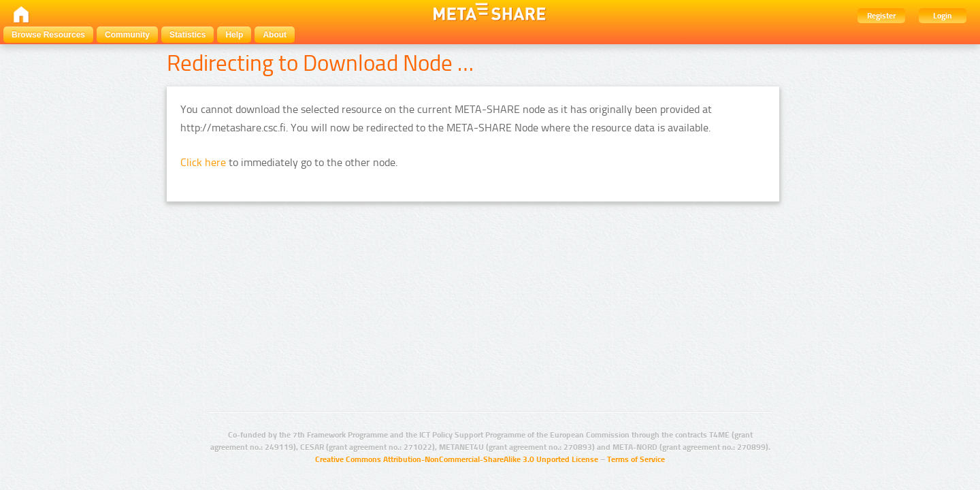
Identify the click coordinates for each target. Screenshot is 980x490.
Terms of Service (636, 459)
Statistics (187, 35)
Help (234, 35)
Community (127, 35)
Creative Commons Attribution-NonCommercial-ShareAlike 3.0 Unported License (457, 459)
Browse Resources (48, 35)
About (275, 35)
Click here (203, 162)
